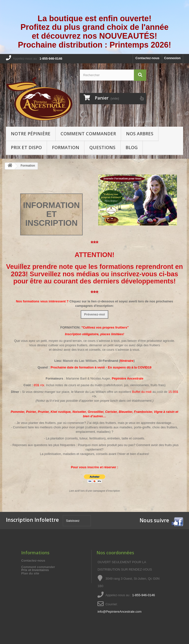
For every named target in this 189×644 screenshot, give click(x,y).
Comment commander (88, 134)
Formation (66, 147)
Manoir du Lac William (80, 361)
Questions (102, 147)
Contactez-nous (147, 58)
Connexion (172, 58)
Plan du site (30, 573)
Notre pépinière (31, 134)
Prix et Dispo (26, 147)
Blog (132, 147)
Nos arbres (140, 134)
